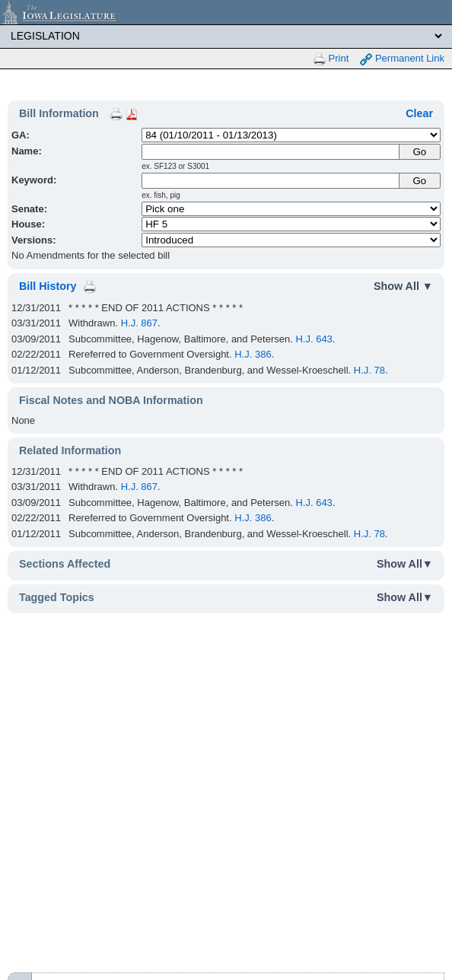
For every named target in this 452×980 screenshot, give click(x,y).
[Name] (271, 152)
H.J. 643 (314, 339)
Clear (419, 113)
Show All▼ (405, 564)
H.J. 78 (369, 370)
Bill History (48, 286)
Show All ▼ (403, 286)
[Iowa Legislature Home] (226, 12)
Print (331, 59)
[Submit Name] (420, 152)
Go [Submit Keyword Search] (419, 181)
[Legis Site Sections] (226, 36)
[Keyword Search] (271, 181)
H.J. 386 (253, 354)
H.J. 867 (139, 323)
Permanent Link (402, 59)
